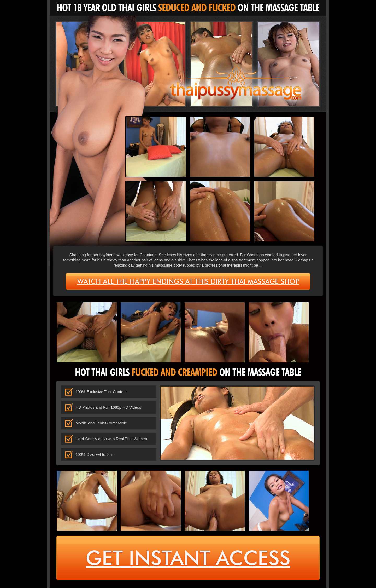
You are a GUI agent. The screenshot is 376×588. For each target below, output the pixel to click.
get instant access (188, 558)
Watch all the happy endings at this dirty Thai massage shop (188, 281)
